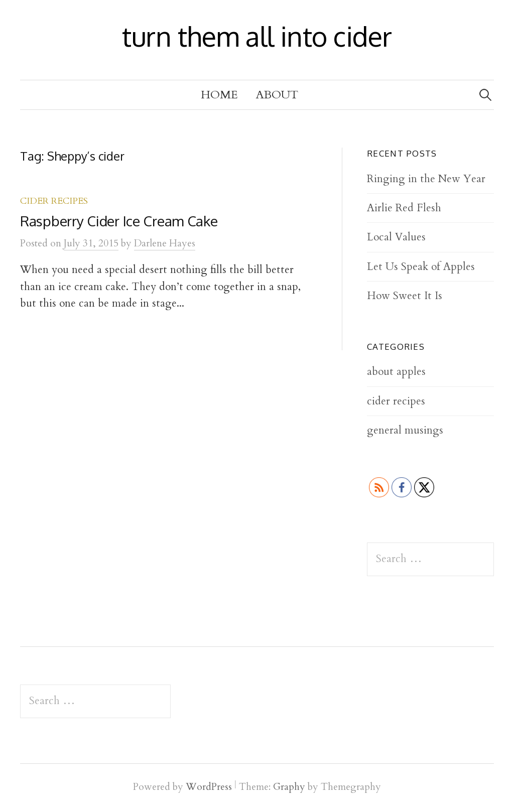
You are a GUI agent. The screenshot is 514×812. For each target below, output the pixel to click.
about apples (396, 372)
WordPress (209, 787)
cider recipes (54, 201)
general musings (405, 430)
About (277, 95)
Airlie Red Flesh (404, 208)
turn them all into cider (257, 36)
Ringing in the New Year (426, 179)
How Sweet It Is (405, 296)
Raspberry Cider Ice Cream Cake (119, 221)
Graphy (289, 787)
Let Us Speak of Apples (421, 267)
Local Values (396, 237)
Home (219, 95)
